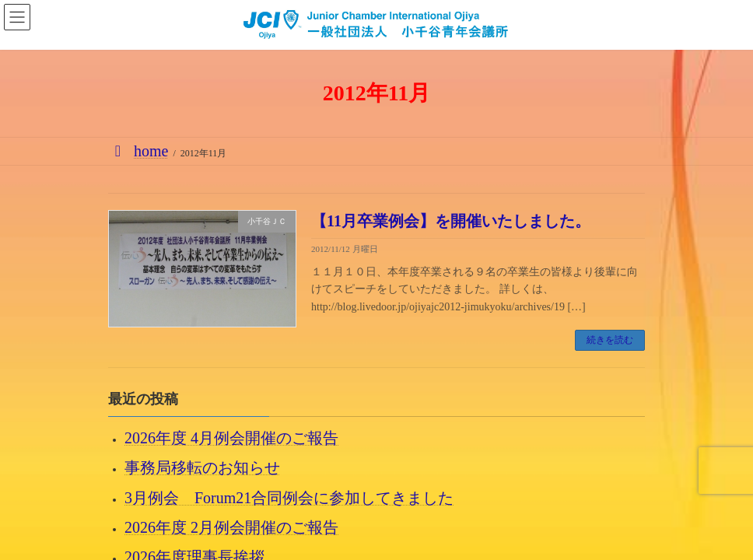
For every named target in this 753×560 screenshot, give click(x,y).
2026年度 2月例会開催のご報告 (231, 527)
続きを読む (610, 340)
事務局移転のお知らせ (202, 467)
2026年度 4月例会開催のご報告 (231, 438)
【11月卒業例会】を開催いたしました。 (451, 221)
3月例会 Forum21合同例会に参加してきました (289, 498)
